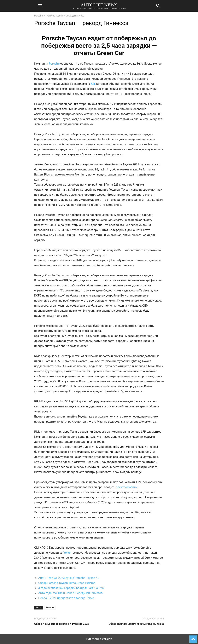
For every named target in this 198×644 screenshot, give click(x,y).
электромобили (127, 487)
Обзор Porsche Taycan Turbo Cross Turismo (67, 583)
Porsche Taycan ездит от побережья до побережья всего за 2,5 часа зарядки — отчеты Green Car (99, 46)
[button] (40, 6)
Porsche (38, 16)
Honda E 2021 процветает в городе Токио (66, 598)
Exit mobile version (99, 639)
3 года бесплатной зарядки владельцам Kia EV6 (71, 588)
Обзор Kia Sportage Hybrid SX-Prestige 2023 (62, 624)
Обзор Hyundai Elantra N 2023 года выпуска (136, 624)
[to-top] (193, 638)
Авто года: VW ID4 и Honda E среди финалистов (70, 593)
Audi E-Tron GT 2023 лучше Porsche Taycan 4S (69, 578)
